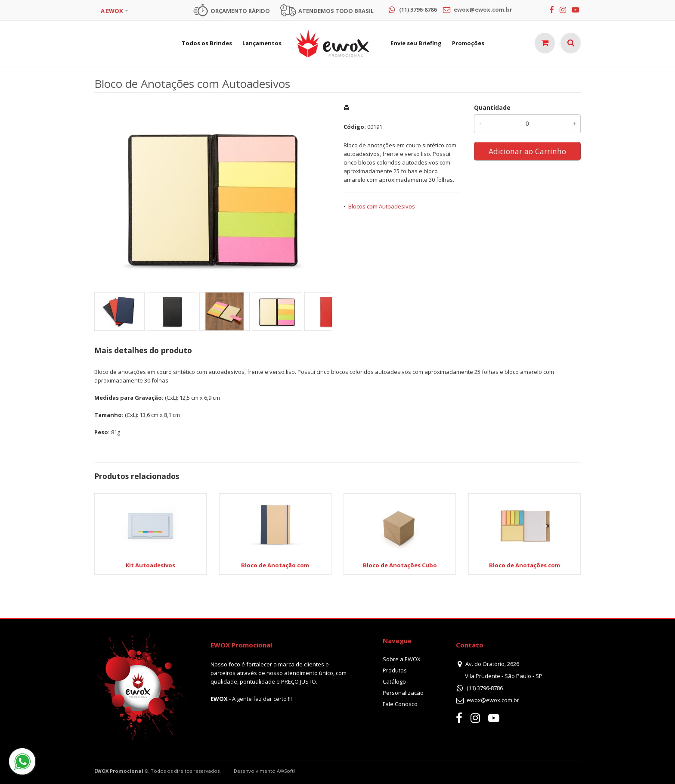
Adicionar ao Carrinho (527, 151)
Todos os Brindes (207, 43)
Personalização (403, 693)
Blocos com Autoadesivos (382, 206)
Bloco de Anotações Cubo (400, 565)
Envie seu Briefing (416, 43)
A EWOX (112, 11)
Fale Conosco (400, 704)
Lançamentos (262, 43)
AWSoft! (286, 771)
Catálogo (394, 681)
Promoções (468, 43)
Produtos (395, 670)
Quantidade (492, 107)
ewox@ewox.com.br (493, 700)
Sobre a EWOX (402, 659)
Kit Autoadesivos (150, 565)
